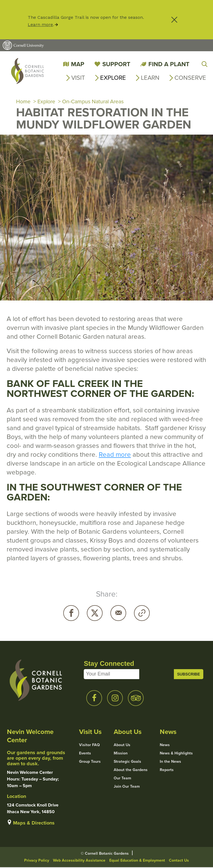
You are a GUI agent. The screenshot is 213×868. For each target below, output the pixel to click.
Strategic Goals (127, 762)
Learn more (40, 25)
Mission (121, 754)
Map (78, 64)
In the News (170, 762)
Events (85, 754)
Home (23, 102)
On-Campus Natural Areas (95, 102)
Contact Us (179, 861)
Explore (113, 78)
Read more (115, 455)
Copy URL (142, 614)
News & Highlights (176, 754)
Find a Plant (169, 64)
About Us (122, 746)
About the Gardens (131, 771)
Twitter (95, 614)
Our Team (122, 779)
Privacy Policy (37, 861)
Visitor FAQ (89, 746)
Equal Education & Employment (137, 861)
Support (116, 64)
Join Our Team (127, 787)
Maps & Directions (34, 823)
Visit (78, 78)
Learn (150, 78)
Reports (167, 771)
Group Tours (90, 762)
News (165, 746)
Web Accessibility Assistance (79, 861)
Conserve (190, 78)
